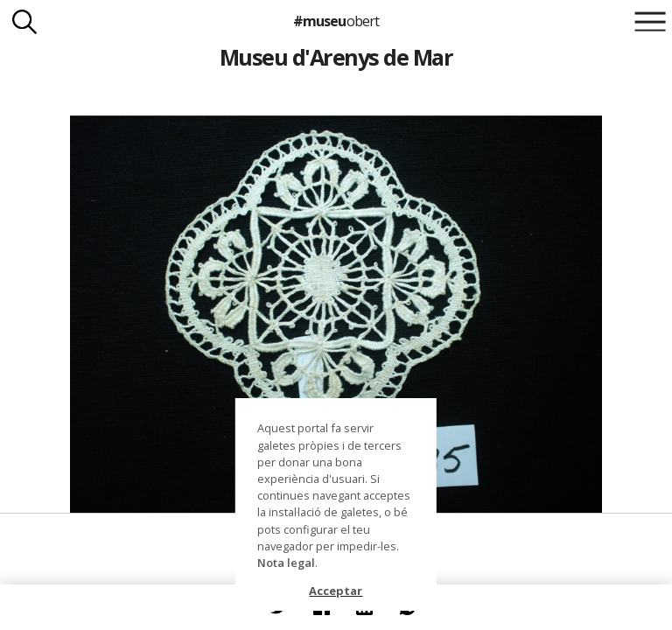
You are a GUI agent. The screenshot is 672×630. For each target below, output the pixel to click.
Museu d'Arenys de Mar (336, 57)
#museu (336, 21)
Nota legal (286, 563)
